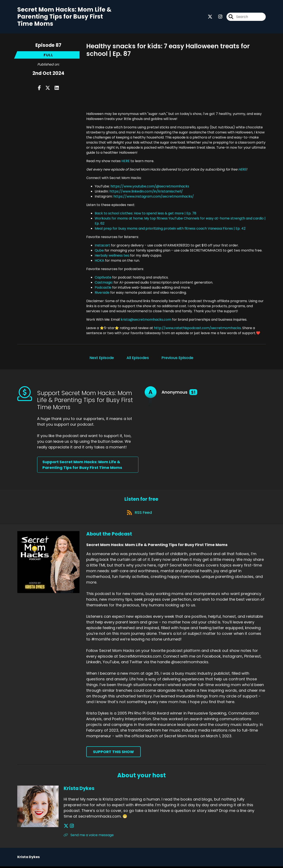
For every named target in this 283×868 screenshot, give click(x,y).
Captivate (103, 278)
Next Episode (102, 358)
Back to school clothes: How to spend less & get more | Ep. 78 (146, 214)
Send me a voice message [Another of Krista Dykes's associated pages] (89, 837)
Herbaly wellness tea (112, 256)
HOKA (99, 261)
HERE (126, 161)
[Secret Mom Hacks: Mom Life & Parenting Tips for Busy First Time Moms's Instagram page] (218, 17)
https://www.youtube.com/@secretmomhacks (150, 187)
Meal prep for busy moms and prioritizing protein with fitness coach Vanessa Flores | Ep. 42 (170, 229)
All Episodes (138, 358)
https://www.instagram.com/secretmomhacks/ (154, 197)
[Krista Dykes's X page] (66, 828)
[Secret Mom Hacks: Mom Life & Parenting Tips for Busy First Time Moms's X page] (210, 17)
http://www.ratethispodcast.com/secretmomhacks (197, 328)
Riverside (102, 293)
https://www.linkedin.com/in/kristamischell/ (146, 192)
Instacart (102, 246)
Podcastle (103, 288)
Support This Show (113, 753)
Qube (99, 251)
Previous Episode (177, 358)
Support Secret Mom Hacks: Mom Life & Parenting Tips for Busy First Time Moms (82, 465)
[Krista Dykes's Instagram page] (71, 828)
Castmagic (104, 283)
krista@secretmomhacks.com (146, 320)
